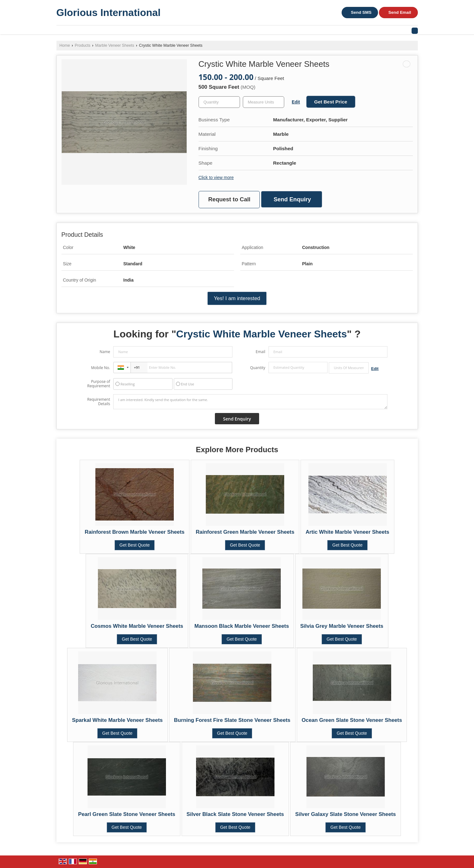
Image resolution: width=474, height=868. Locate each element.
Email (261, 352)
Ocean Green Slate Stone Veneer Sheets (352, 720)
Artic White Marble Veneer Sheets (347, 532)
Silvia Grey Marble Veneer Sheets (342, 626)
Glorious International (109, 13)
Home (65, 45)
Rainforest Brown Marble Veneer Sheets (135, 532)
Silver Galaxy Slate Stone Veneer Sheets (346, 814)
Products (83, 45)
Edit (296, 102)
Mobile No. (101, 368)
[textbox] (264, 102)
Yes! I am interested (237, 298)
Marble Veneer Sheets (115, 45)
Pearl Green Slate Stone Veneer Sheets (127, 814)
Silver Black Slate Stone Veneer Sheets (235, 814)
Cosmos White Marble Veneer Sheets (137, 626)
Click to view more (216, 177)
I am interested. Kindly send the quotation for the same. (250, 402)
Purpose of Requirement (99, 384)
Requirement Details (99, 402)
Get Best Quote (135, 545)
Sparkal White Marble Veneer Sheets (117, 720)
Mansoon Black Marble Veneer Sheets (242, 626)
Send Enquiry (292, 199)
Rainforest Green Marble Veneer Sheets (245, 532)
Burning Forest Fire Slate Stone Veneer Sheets (232, 720)
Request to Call (229, 199)
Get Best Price (331, 102)
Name (105, 352)
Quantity (258, 368)
